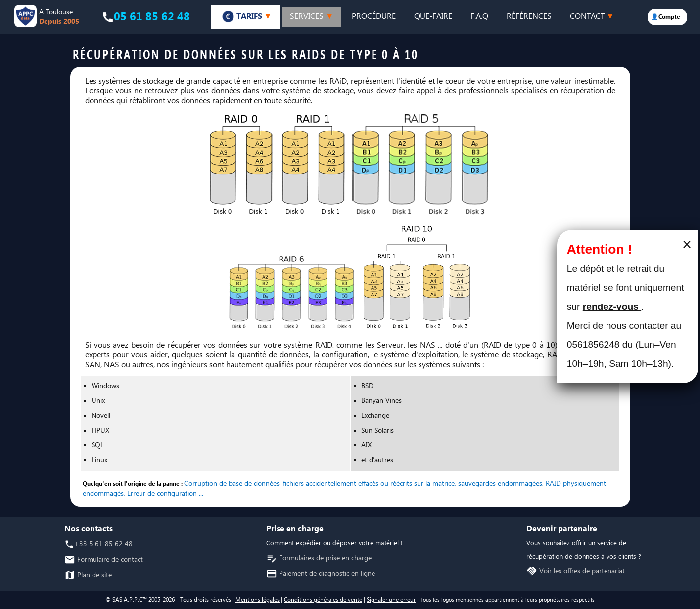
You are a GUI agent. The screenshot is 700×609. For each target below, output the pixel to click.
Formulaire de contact (109, 560)
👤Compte (666, 17)
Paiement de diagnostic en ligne (326, 574)
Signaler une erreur (391, 600)
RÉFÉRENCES (529, 17)
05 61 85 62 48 (152, 17)
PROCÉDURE (374, 17)
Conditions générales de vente (323, 600)
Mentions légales (257, 600)
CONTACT (592, 17)
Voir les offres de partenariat (581, 572)
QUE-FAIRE (433, 17)
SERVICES (311, 17)
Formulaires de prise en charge (324, 558)
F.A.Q (479, 17)
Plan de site (93, 576)
